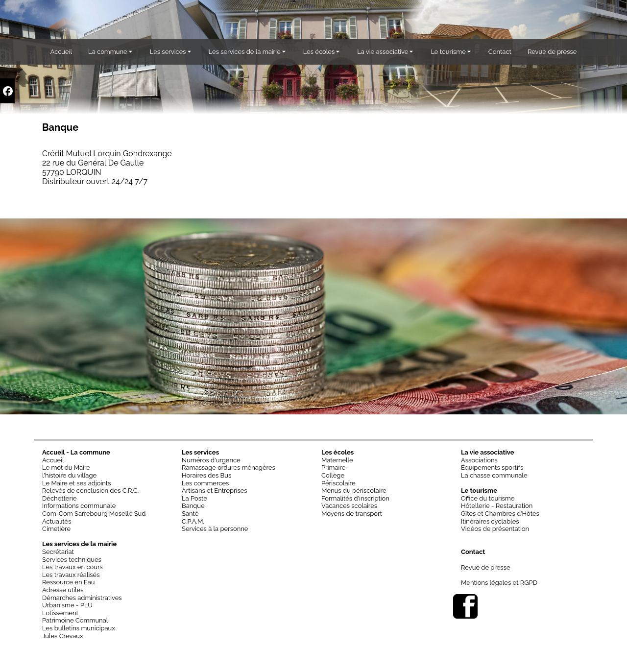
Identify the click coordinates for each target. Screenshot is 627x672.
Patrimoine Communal (75, 620)
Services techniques (72, 560)
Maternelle (337, 460)
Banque (193, 506)
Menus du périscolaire (354, 491)
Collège (333, 475)
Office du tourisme (488, 498)
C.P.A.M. (193, 521)
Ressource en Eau (69, 582)
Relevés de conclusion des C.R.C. (90, 491)
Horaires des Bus (206, 475)
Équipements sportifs (492, 468)
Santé (190, 514)
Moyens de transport (352, 514)
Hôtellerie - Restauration (497, 506)
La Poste (194, 498)
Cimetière (56, 529)
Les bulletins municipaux (79, 628)
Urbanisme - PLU (67, 605)
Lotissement (60, 613)
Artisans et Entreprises (215, 491)
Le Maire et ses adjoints (77, 483)
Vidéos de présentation (495, 529)
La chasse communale (494, 475)
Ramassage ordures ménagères (229, 468)
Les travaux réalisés (71, 575)
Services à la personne (215, 529)
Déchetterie (59, 498)
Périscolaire (338, 483)
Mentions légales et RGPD (499, 583)
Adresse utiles (63, 590)
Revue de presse (486, 567)
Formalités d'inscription (355, 498)
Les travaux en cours (72, 567)
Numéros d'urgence (211, 460)
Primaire (333, 468)
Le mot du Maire (66, 468)
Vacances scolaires (349, 506)
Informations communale (79, 506)
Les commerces (205, 483)
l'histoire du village (69, 475)
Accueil (53, 460)
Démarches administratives (82, 598)
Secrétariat (58, 552)
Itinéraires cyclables (490, 521)
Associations (479, 460)
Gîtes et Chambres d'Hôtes (500, 514)
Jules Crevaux (63, 636)
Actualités (57, 521)
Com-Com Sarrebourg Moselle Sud (94, 514)
